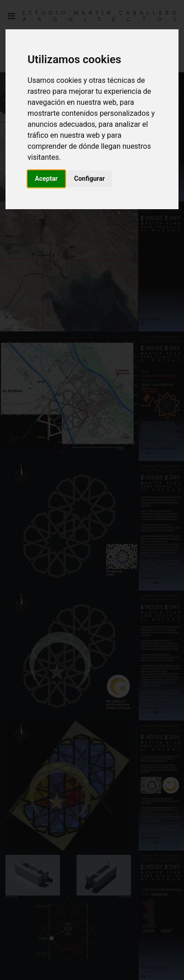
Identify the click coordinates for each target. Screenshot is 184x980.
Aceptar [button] (46, 179)
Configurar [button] (90, 179)
